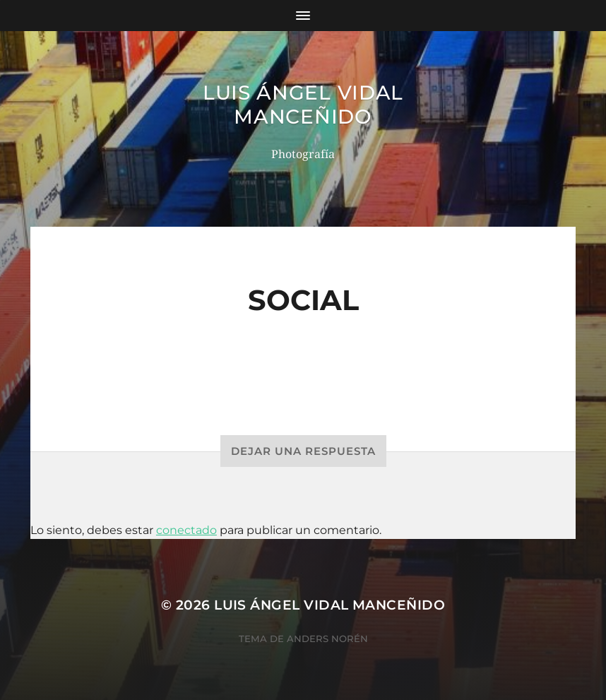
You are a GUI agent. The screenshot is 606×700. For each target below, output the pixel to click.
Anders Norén (327, 639)
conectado (186, 530)
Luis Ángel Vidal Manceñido (303, 105)
